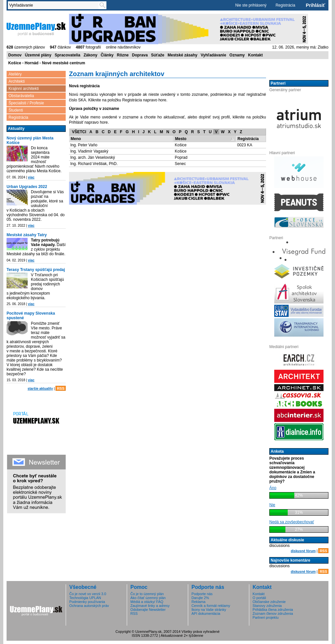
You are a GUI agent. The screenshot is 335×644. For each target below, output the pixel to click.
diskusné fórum (303, 551)
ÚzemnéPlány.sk (36, 29)
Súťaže (158, 55)
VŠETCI (79, 132)
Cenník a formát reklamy (211, 606)
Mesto (181, 139)
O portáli (259, 598)
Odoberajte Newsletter (148, 610)
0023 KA (245, 145)
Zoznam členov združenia (273, 613)
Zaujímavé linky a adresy (150, 606)
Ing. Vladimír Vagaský (89, 151)
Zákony (90, 55)
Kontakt (255, 55)
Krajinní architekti (24, 89)
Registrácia (285, 5)
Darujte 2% (200, 598)
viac (31, 177)
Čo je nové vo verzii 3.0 (88, 594)
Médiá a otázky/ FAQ (147, 602)
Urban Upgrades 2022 (27, 187)
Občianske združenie (269, 602)
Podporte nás (202, 594)
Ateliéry (15, 74)
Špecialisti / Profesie (26, 103)
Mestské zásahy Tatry (27, 235)
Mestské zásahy (182, 55)
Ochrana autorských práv (89, 606)
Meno (76, 139)
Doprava (140, 55)
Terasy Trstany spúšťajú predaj (36, 270)
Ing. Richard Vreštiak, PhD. (94, 164)
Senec (180, 164)
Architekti (17, 81)
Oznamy (237, 55)
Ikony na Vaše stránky (209, 610)
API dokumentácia (206, 613)
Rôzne (123, 55)
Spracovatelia (67, 55)
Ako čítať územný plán (148, 598)
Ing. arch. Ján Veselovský (93, 157)
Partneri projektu (266, 617)
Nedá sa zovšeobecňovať (292, 522)
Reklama (199, 602)
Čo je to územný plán (147, 594)
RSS (61, 388)
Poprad (181, 157)
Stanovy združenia (267, 606)
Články (107, 55)
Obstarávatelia (21, 96)
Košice (181, 145)
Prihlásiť (315, 5)
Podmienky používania (87, 602)
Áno (273, 488)
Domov (15, 55)
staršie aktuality (40, 389)
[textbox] (55, 5)
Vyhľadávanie (213, 55)
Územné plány (38, 55)
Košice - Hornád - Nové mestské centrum (47, 63)
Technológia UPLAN (85, 598)
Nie (272, 505)
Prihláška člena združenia (273, 610)
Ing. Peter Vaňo (84, 145)
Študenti (16, 110)
